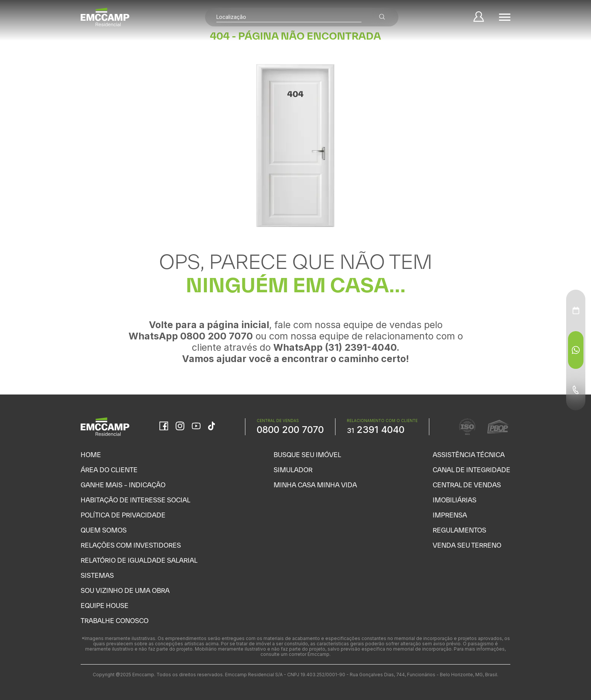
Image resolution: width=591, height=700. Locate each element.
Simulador (293, 470)
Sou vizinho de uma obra (125, 590)
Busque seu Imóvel (307, 455)
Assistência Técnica (469, 455)
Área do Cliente (109, 470)
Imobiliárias (455, 500)
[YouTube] (196, 427)
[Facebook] (164, 427)
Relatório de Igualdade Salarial (139, 560)
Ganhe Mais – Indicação (123, 485)
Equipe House (105, 606)
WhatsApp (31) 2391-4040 (335, 347)
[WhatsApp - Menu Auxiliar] (576, 350)
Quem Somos (104, 530)
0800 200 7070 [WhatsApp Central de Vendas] (290, 430)
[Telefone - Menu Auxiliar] (576, 390)
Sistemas (97, 575)
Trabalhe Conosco (115, 621)
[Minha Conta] (479, 17)
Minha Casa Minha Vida (315, 485)
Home (91, 455)
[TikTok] (211, 427)
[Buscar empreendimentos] (382, 17)
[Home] (105, 17)
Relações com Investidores (131, 545)
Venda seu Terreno (467, 545)
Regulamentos (459, 530)
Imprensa (450, 515)
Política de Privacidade (123, 515)
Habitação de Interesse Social (136, 500)
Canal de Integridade (472, 470)
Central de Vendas (467, 485)
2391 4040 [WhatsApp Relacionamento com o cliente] (376, 430)
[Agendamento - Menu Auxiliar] (576, 310)
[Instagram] (180, 427)
